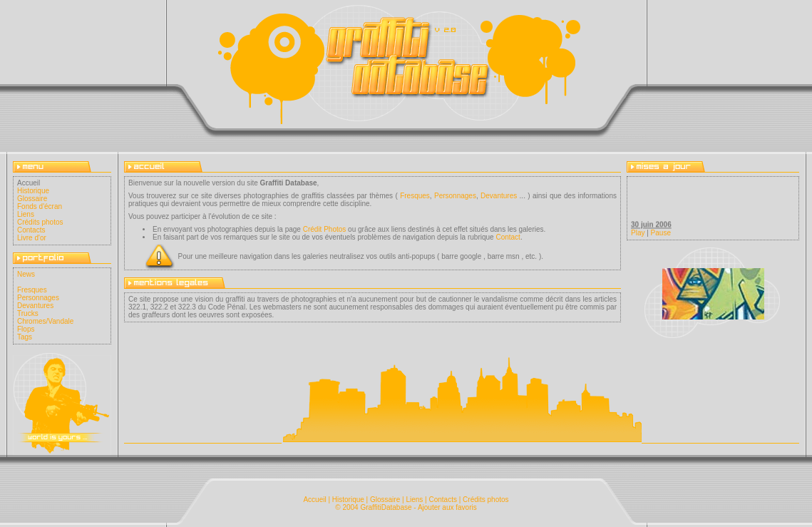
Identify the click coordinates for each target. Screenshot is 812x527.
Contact (508, 237)
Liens (26, 214)
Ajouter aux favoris (447, 507)
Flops (26, 329)
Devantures (35, 306)
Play (638, 233)
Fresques (32, 290)
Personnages (38, 298)
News (26, 274)
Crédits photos (40, 222)
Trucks (28, 313)
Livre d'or (32, 238)
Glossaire (32, 199)
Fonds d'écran (40, 206)
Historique (33, 191)
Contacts (31, 230)
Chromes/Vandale (45, 321)
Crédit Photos (325, 229)
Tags (25, 337)
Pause (661, 233)
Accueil (314, 500)
